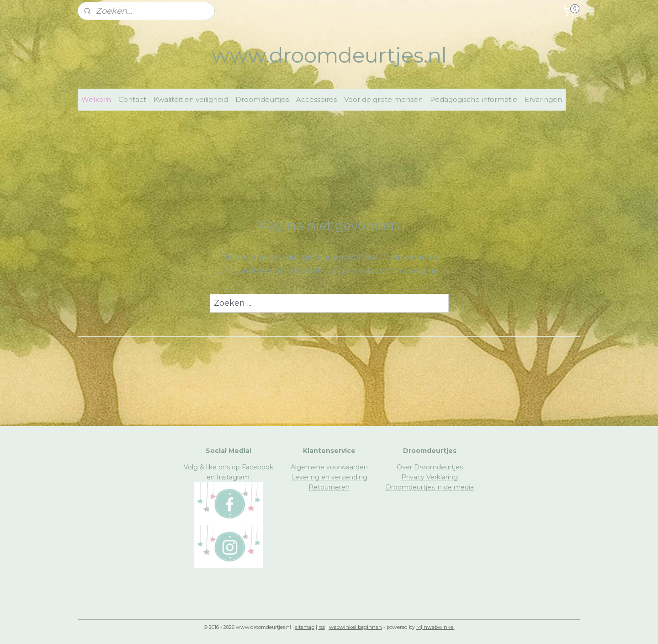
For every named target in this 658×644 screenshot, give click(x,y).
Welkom (96, 99)
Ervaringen (543, 99)
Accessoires (316, 99)
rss (322, 627)
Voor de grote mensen (383, 99)
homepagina (412, 271)
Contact (132, 99)
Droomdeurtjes (262, 99)
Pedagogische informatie (474, 99)
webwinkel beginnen (356, 627)
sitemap (305, 627)
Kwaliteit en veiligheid (191, 99)
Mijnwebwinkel (435, 627)
